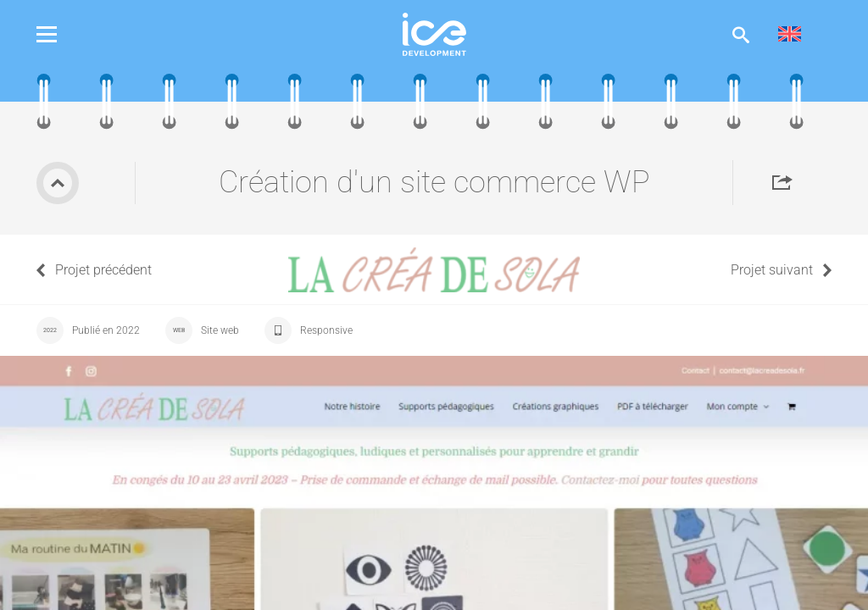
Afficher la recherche (741, 34)
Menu (59, 34)
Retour (58, 183)
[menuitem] (790, 34)
